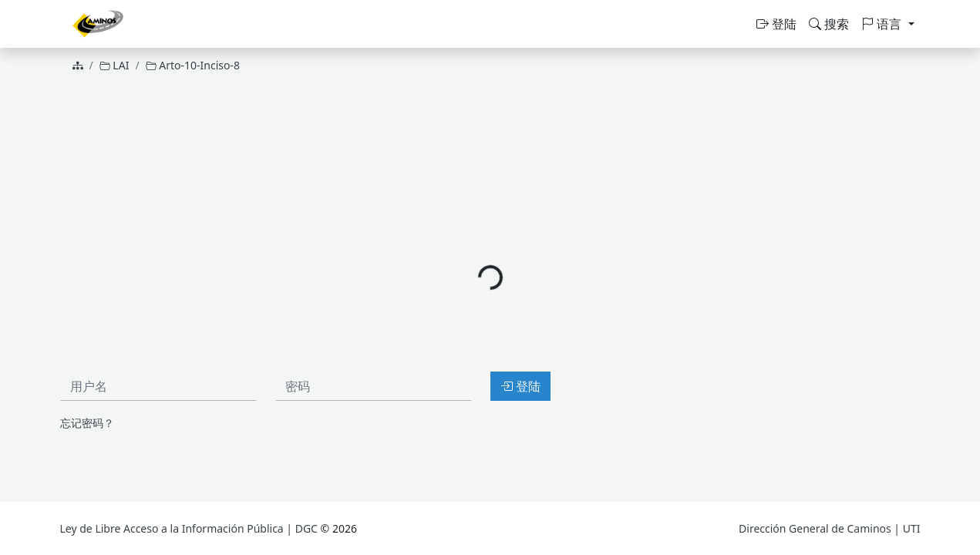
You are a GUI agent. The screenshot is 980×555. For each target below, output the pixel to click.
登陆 (776, 24)
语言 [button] (883, 24)
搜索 (829, 24)
